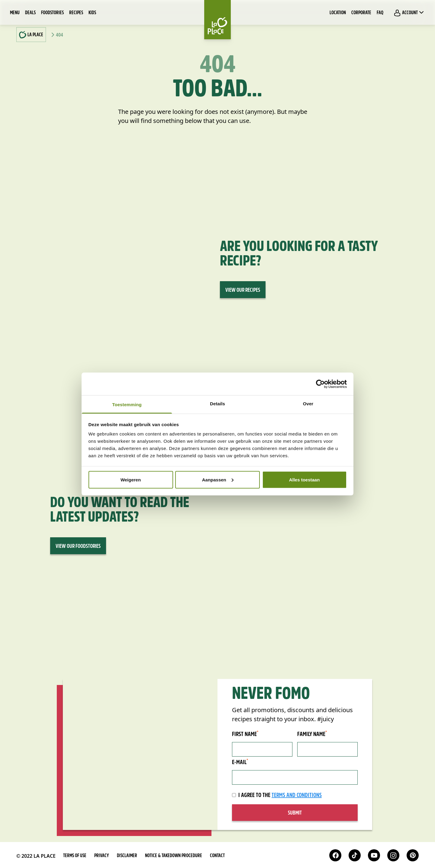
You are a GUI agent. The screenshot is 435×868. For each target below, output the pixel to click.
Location (338, 13)
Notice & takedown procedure (174, 856)
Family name (312, 734)
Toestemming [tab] (127, 405)
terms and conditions (297, 796)
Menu (15, 13)
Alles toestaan (304, 479)
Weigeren (131, 479)
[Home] (217, 20)
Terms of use (75, 856)
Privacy (102, 856)
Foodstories (52, 13)
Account (409, 13)
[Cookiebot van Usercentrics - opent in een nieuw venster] (320, 384)
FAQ (380, 13)
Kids (92, 13)
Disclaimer (127, 856)
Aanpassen (218, 479)
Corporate (361, 13)
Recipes (76, 13)
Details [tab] (217, 404)
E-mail (240, 762)
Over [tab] (308, 404)
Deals (30, 13)
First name (245, 734)
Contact (217, 856)
